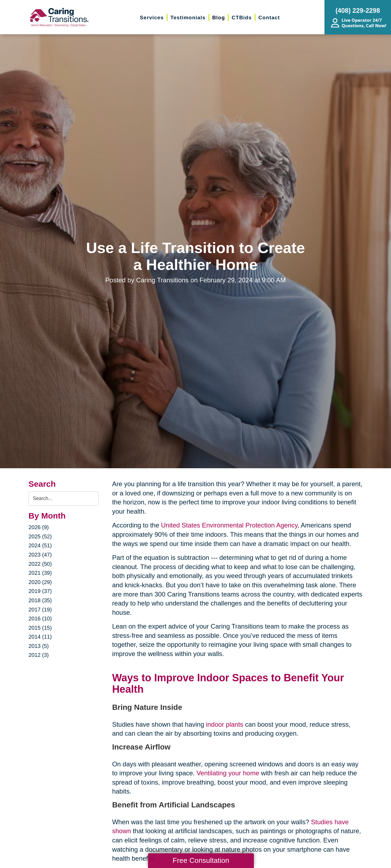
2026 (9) (39, 527)
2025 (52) (40, 536)
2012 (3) (39, 655)
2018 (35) (40, 600)
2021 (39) (40, 573)
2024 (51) (40, 545)
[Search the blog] (64, 499)
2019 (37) (40, 591)
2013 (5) (39, 646)
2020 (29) (40, 582)
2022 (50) (40, 564)
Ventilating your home (228, 773)
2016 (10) (40, 619)
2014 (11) (40, 637)
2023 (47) (40, 555)
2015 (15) (40, 628)
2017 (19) (40, 610)
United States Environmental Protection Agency (228, 525)
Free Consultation (201, 860)
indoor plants (224, 724)
